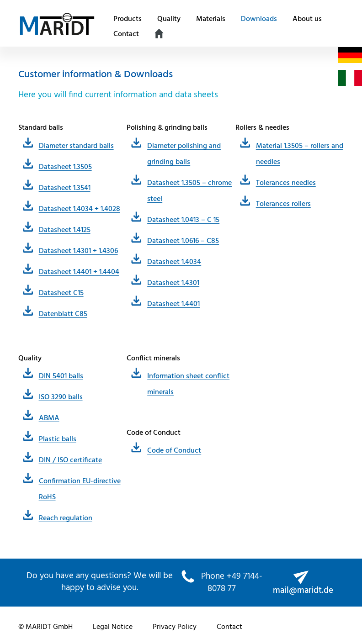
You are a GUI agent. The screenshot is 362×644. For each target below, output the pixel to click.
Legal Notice (113, 627)
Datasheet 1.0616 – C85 (183, 241)
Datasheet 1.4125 (65, 230)
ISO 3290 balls (61, 397)
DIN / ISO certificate (70, 460)
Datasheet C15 (61, 293)
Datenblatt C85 (63, 314)
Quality (169, 19)
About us (307, 19)
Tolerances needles (286, 183)
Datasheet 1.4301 (173, 283)
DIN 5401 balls (61, 376)
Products (128, 19)
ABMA (49, 418)
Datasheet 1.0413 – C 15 (183, 220)
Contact (126, 34)
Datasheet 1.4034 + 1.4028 (80, 209)
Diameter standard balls (76, 146)
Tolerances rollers (283, 204)
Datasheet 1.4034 (174, 262)
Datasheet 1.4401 (173, 304)
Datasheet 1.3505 (65, 167)
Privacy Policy (175, 627)
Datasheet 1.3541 (65, 188)
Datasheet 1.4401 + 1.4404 (79, 272)
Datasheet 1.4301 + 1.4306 (78, 251)
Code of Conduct (174, 451)
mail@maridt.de (303, 591)
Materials (211, 19)
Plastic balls (58, 439)
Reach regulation (66, 518)
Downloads (259, 19)
